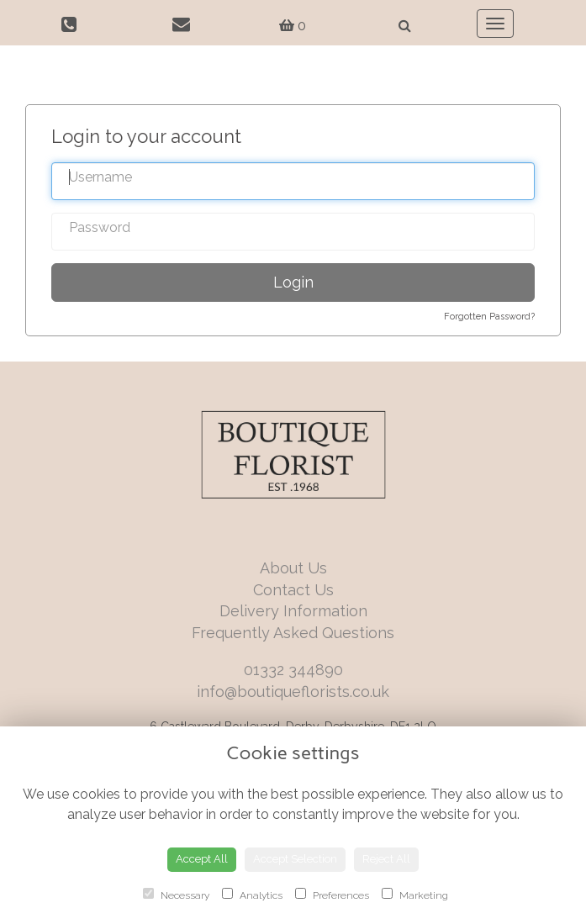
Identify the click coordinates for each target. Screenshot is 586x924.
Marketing (415, 895)
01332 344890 (293, 670)
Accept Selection (295, 859)
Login (293, 282)
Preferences (332, 895)
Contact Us (293, 590)
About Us (293, 568)
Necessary (176, 895)
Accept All (202, 859)
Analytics (252, 895)
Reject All (386, 859)
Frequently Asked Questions (293, 633)
